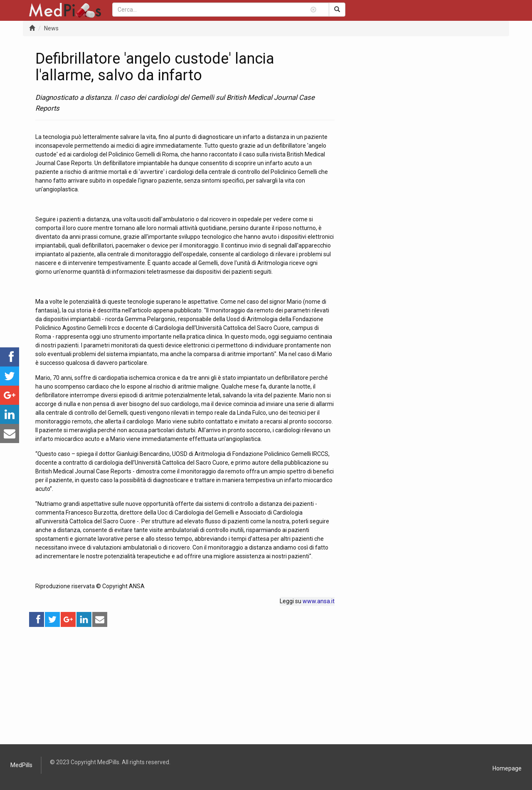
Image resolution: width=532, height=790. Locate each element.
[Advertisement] (185, 686)
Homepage (507, 768)
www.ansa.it (319, 601)
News (51, 28)
